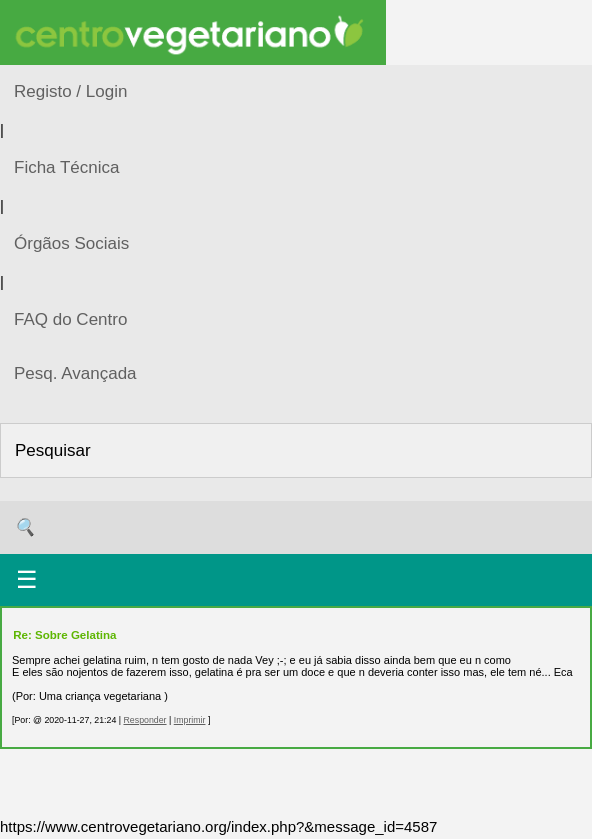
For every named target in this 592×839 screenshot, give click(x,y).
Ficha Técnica (67, 167)
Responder (144, 720)
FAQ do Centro (70, 319)
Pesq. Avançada (75, 373)
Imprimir (190, 720)
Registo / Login (70, 91)
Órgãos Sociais (71, 243)
